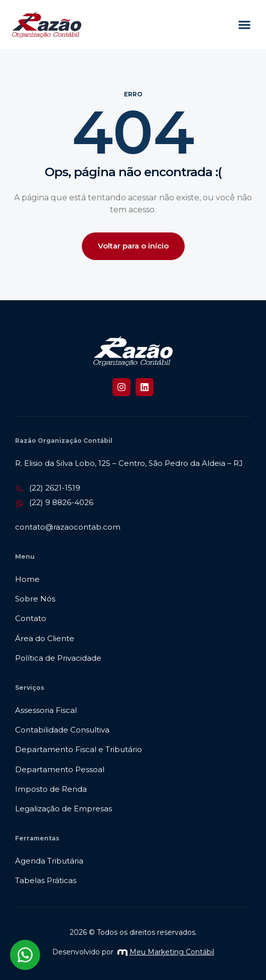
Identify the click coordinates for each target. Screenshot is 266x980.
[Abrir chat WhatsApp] (25, 955)
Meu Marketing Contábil (166, 952)
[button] (244, 25)
